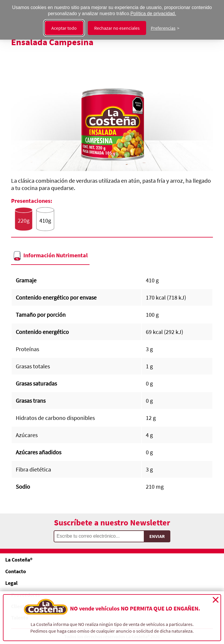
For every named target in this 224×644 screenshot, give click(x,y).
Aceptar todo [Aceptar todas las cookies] (64, 28)
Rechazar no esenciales (117, 28)
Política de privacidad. (153, 14)
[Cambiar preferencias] (165, 28)
